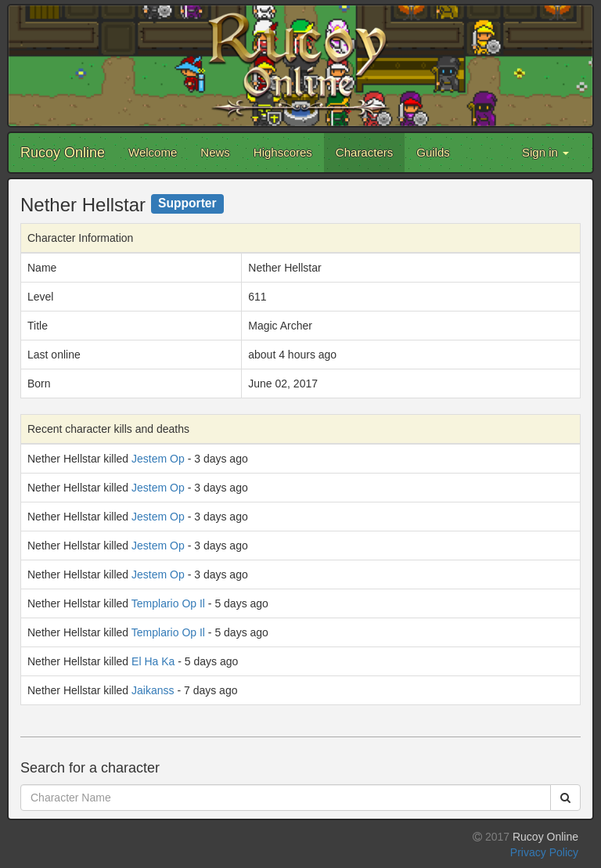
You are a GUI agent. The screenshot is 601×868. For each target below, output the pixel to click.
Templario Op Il (168, 603)
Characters (364, 152)
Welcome (153, 152)
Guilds (433, 152)
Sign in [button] (545, 152)
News (215, 152)
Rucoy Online (63, 153)
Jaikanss (153, 690)
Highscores (283, 152)
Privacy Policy (544, 852)
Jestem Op (158, 459)
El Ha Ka (153, 661)
